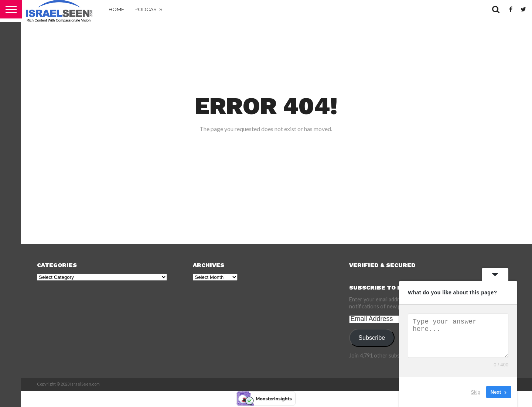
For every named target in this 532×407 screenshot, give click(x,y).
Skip (476, 392)
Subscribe (372, 338)
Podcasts (149, 9)
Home (116, 9)
